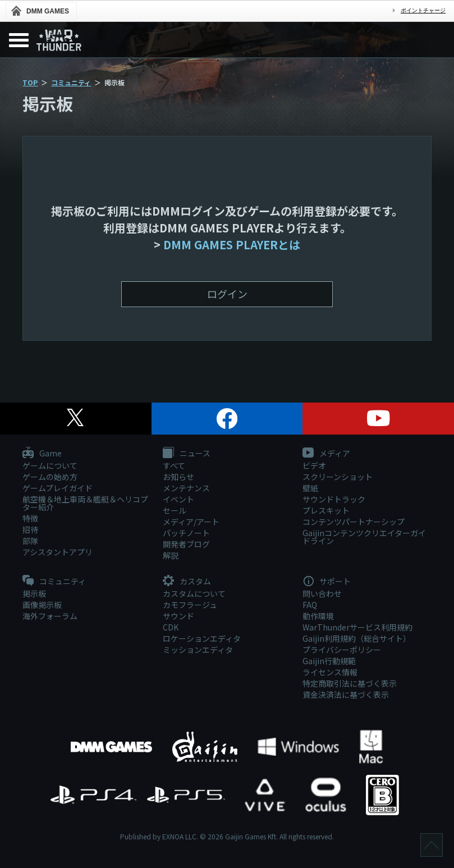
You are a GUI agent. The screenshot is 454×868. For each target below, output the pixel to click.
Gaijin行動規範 (329, 661)
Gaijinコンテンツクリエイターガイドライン (364, 537)
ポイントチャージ (423, 10)
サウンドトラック (334, 499)
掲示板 (34, 593)
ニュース (187, 454)
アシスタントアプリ (58, 552)
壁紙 (310, 488)
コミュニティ (71, 82)
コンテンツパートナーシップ (354, 522)
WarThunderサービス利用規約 (357, 627)
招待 (30, 529)
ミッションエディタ (198, 650)
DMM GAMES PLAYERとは (232, 245)
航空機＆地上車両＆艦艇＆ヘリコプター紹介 (85, 503)
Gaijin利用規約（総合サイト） (357, 638)
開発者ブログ (186, 544)
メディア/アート (191, 522)
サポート (327, 582)
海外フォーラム (50, 616)
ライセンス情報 (330, 672)
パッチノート (186, 533)
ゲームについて (50, 465)
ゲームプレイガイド (58, 488)
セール (175, 510)
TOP (30, 82)
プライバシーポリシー (342, 650)
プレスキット (326, 510)
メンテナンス (186, 488)
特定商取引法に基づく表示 (350, 683)
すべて (174, 465)
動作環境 (318, 616)
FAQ (310, 605)
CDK (171, 627)
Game (42, 454)
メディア (326, 454)
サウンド (178, 616)
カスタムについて (194, 593)
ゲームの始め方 (50, 477)
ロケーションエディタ (202, 638)
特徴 (30, 518)
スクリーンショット (338, 477)
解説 (171, 555)
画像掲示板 (42, 605)
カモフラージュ (190, 605)
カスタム (187, 582)
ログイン (227, 294)
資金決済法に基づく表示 (346, 695)
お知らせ (178, 477)
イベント (178, 499)
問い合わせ (322, 593)
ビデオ (314, 465)
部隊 (30, 541)
